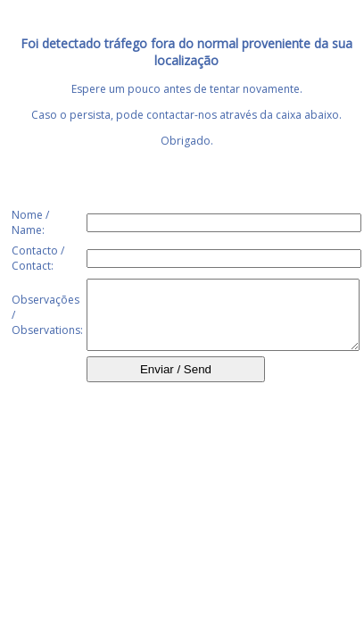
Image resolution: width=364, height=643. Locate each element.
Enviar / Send (176, 383)
